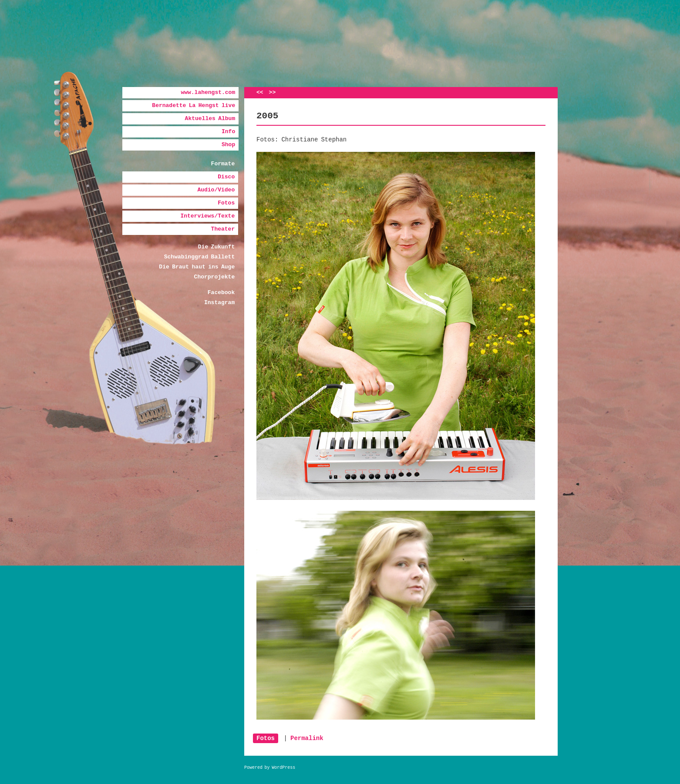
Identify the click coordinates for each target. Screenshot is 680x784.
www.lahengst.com (208, 92)
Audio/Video (216, 190)
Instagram (219, 303)
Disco (226, 177)
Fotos (226, 203)
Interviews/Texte (207, 216)
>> (273, 92)
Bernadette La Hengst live (194, 106)
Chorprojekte (215, 277)
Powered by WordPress (270, 768)
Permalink (307, 738)
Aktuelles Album (210, 119)
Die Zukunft (216, 247)
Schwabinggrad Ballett (199, 257)
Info (228, 132)
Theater (223, 229)
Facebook (221, 293)
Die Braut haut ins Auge (197, 267)
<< (260, 92)
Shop (228, 145)
